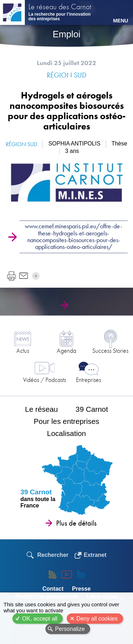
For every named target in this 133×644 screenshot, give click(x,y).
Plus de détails (76, 523)
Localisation (67, 433)
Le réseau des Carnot (60, 7)
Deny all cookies (97, 619)
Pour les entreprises (66, 421)
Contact (53, 589)
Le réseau (42, 409)
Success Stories (110, 350)
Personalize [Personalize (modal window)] (70, 629)
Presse (81, 589)
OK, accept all (40, 619)
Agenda (66, 350)
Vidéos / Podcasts (45, 380)
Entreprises (88, 380)
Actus (23, 350)
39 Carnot (92, 409)
